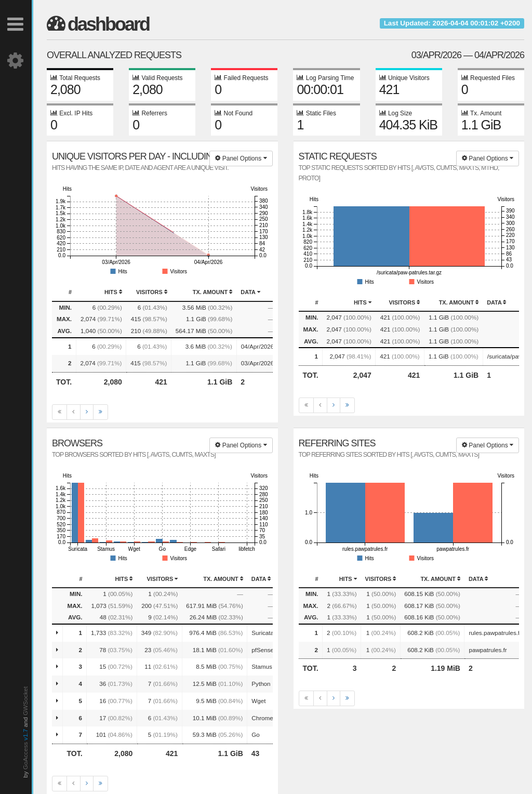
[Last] (101, 412)
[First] (59, 412)
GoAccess (25, 756)
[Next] (87, 412)
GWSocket (25, 701)
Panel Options (241, 158)
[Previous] (74, 412)
